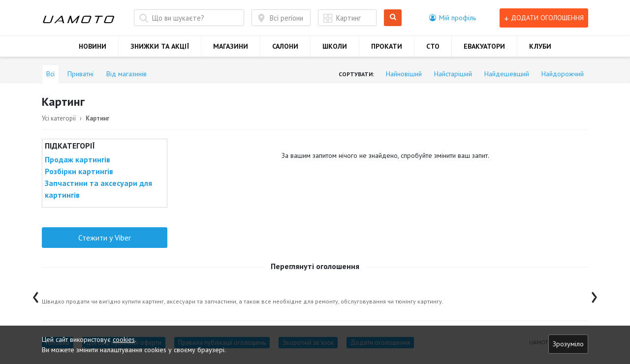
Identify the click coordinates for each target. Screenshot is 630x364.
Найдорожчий (563, 74)
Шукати (393, 18)
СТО (433, 46)
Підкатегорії (70, 146)
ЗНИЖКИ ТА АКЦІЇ (160, 46)
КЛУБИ (540, 46)
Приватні (80, 74)
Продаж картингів (78, 159)
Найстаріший (453, 74)
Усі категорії (59, 118)
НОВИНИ (93, 46)
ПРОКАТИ (387, 46)
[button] (453, 18)
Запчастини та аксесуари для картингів (98, 189)
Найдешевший (507, 74)
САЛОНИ (285, 46)
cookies (124, 339)
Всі (50, 74)
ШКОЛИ (335, 46)
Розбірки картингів (79, 171)
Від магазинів (126, 74)
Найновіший (404, 74)
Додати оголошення (544, 18)
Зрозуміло (568, 344)
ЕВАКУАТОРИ (484, 46)
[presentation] (36, 295)
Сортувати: (356, 74)
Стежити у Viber (105, 238)
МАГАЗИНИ (231, 46)
